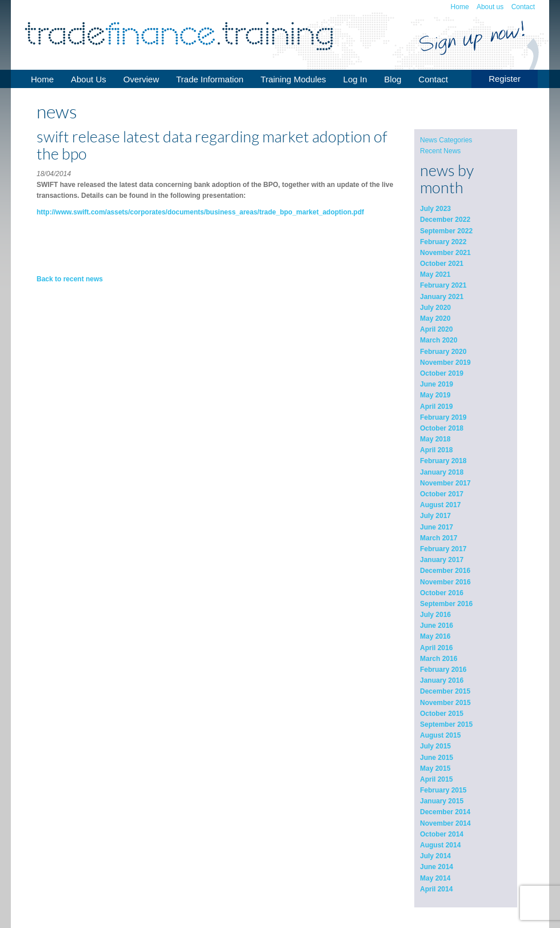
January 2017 (442, 560)
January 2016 (442, 680)
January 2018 (442, 472)
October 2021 (442, 264)
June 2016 (437, 626)
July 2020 (435, 308)
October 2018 (442, 428)
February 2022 (443, 242)
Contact (523, 7)
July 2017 (435, 516)
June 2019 (437, 384)
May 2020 (435, 318)
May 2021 (435, 274)
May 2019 (435, 395)
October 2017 (442, 494)
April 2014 (436, 889)
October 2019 (442, 373)
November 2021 (445, 253)
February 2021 (443, 285)
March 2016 (439, 659)
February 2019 (443, 417)
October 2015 (442, 714)
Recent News (440, 151)
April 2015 (436, 779)
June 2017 (437, 527)
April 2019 (436, 407)
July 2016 (435, 615)
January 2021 (442, 297)
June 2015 (437, 758)
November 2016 (445, 582)
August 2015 (440, 735)
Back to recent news (70, 279)
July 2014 (435, 856)
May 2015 (435, 768)
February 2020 (443, 352)
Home (460, 7)
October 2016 (442, 593)
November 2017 (445, 483)
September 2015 (446, 724)
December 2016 (445, 571)
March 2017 (439, 538)
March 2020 (439, 340)
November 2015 (445, 703)
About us (490, 7)
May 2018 (435, 439)
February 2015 (443, 790)
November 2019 (445, 363)
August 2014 (440, 845)
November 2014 (445, 823)
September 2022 (446, 231)
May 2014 (435, 878)
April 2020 (436, 329)
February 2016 (443, 670)
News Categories (446, 140)
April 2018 (436, 450)
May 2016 (435, 636)
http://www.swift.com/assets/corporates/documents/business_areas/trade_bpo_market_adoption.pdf (200, 212)
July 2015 (435, 746)
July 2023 (435, 209)
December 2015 (445, 691)
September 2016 (446, 604)
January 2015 (442, 801)
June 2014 (437, 867)
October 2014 (442, 834)
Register (505, 79)
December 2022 (445, 220)
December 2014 (445, 812)
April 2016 (436, 648)
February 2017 (443, 549)
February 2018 (443, 461)
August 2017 (440, 505)
